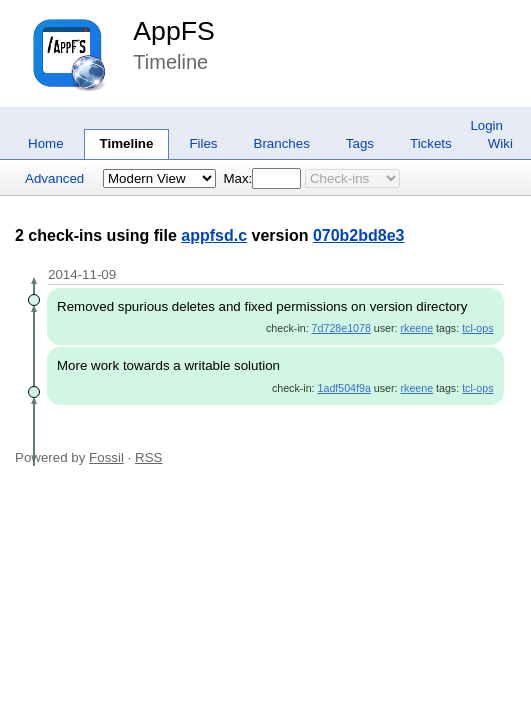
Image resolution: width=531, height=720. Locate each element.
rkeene (417, 328)
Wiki (500, 143)
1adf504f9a (344, 388)
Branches (282, 143)
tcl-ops (477, 328)
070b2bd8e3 (359, 235)
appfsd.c (214, 235)
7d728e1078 (341, 328)
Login (486, 125)
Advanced (54, 178)
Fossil (106, 457)
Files (203, 143)
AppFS (174, 31)
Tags (360, 143)
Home (46, 143)
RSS (148, 457)
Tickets (431, 143)
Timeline (127, 143)
